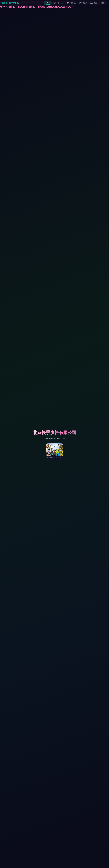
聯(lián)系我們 (83, 3)
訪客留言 (103, 3)
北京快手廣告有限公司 (11, 3)
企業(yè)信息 (94, 3)
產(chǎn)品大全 (71, 3)
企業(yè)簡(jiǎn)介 (58, 3)
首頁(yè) (48, 3)
